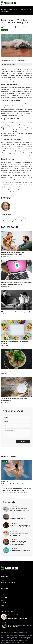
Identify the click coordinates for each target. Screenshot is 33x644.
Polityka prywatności (8, 583)
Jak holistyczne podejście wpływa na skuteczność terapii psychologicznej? (20, 526)
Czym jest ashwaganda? (8, 371)
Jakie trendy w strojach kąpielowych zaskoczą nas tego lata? (20, 551)
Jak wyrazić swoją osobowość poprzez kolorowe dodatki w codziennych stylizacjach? (18, 543)
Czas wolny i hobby (7, 592)
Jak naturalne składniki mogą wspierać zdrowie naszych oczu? (19, 518)
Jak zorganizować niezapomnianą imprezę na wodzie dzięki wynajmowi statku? (20, 617)
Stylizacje (4, 597)
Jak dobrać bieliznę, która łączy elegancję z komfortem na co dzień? (20, 509)
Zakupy (3, 603)
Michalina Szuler (8, 27)
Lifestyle (5, 30)
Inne (2, 605)
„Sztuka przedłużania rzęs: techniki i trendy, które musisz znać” (20, 626)
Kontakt (4, 580)
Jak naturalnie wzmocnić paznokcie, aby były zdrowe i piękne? (20, 534)
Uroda (3, 600)
